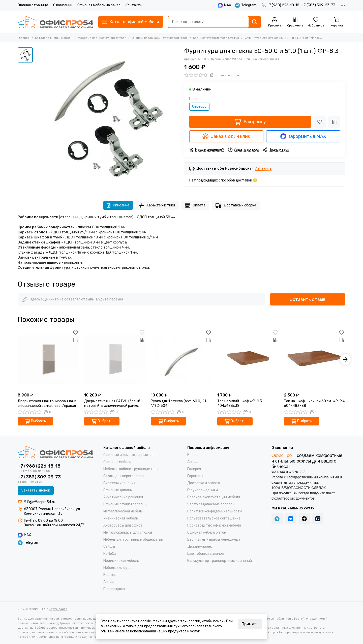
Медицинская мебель (121, 561)
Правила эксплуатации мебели (214, 497)
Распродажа (114, 589)
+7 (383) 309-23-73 (319, 5)
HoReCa (110, 554)
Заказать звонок (36, 490)
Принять (250, 624)
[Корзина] (337, 22)
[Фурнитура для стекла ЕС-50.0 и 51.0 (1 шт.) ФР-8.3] (107, 119)
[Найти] (255, 22)
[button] (345, 359)
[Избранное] (316, 22)
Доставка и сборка (236, 206)
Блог (191, 455)
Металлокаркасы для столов (128, 532)
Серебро (199, 106)
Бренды (110, 575)
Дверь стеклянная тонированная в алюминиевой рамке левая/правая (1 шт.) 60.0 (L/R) (47, 404)
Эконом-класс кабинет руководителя (160, 38)
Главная (24, 38)
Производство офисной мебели (214, 525)
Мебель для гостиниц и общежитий (133, 540)
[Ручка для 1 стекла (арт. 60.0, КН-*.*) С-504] (181, 359)
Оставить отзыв (308, 299)
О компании (63, 5)
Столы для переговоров (124, 476)
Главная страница (33, 5)
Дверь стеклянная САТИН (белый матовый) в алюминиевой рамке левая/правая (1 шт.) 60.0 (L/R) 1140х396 (112, 404)
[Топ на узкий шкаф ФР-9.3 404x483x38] (248, 359)
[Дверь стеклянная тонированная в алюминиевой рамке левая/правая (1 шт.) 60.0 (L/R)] (48, 359)
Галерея (194, 469)
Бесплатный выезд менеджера (214, 540)
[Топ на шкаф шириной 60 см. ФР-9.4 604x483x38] (315, 359)
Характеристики (157, 206)
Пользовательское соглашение (214, 518)
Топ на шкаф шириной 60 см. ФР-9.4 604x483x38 (314, 403)
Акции (109, 582)
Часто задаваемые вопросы (211, 504)
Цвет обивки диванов (206, 554)
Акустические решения (123, 497)
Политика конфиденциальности (215, 511)
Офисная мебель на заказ (99, 5)
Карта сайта (58, 609)
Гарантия (195, 476)
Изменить (263, 169)
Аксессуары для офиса (123, 525)
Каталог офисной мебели (54, 38)
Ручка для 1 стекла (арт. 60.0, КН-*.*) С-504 (179, 403)
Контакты (134, 5)
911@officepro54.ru (40, 502)
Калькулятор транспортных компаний (220, 561)
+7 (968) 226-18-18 (280, 5)
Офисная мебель (117, 462)
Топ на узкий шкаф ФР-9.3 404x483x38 (240, 403)
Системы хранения (119, 483)
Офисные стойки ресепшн (125, 504)
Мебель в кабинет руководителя (102, 38)
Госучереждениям (203, 490)
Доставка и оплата (204, 483)
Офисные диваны (118, 490)
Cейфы (109, 547)
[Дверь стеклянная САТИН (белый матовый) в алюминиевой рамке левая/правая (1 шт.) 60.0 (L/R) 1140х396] (115, 359)
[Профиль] (275, 22)
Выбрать (35, 421)
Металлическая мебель (123, 511)
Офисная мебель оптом (207, 532)
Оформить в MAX (303, 136)
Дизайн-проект (201, 547)
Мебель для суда (117, 568)
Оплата (195, 206)
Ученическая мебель (121, 518)
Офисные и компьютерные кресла (132, 455)
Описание (118, 206)
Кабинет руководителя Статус (216, 38)
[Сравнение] (295, 22)
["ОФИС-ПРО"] (55, 22)
